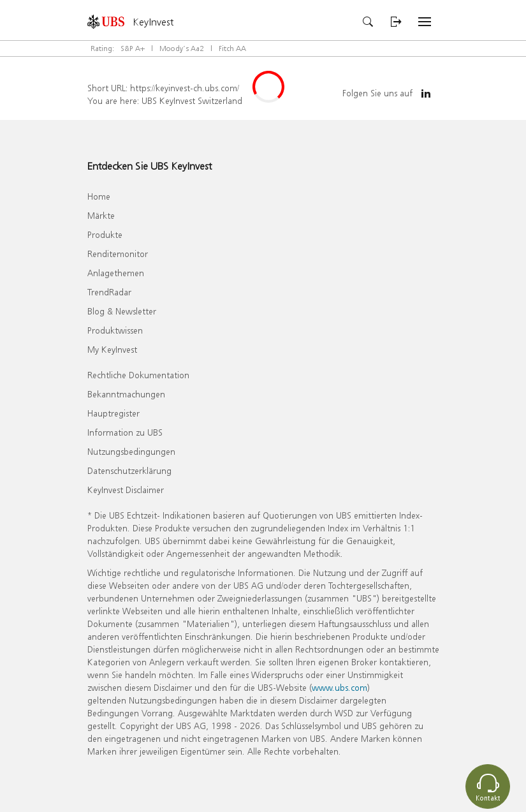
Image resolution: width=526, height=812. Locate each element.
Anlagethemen (116, 273)
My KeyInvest (112, 349)
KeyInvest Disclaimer (126, 490)
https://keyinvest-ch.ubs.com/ (185, 88)
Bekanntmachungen (126, 394)
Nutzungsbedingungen (131, 451)
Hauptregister (113, 413)
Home (99, 196)
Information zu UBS (125, 432)
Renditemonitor (118, 254)
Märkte (101, 215)
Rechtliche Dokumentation (138, 375)
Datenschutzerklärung (129, 470)
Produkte (105, 234)
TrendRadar (109, 292)
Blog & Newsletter (122, 311)
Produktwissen (115, 330)
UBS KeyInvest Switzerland (192, 100)
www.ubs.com (340, 687)
